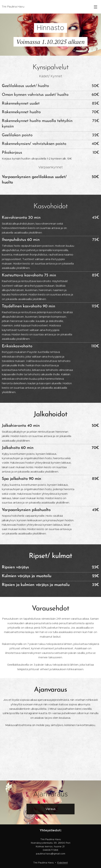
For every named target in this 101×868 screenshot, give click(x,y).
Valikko (96, 7)
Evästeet (63, 863)
